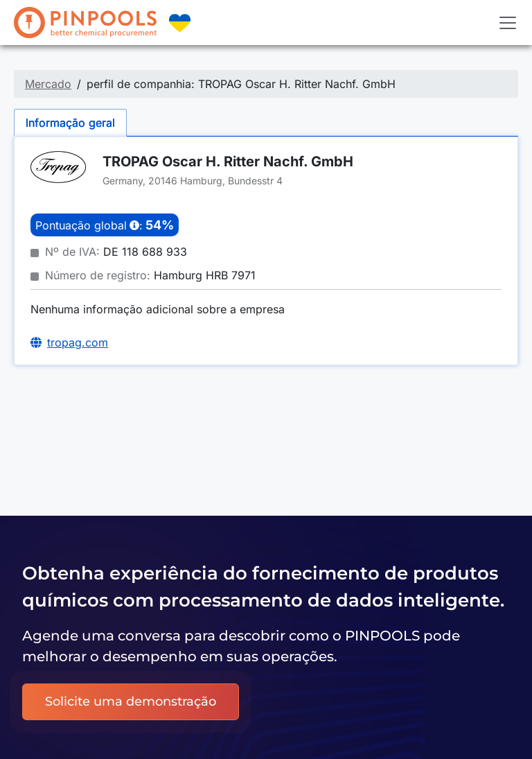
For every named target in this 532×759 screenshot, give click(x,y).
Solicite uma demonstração (131, 701)
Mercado (48, 84)
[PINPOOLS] (85, 23)
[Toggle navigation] (508, 23)
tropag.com (78, 342)
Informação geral (70, 123)
